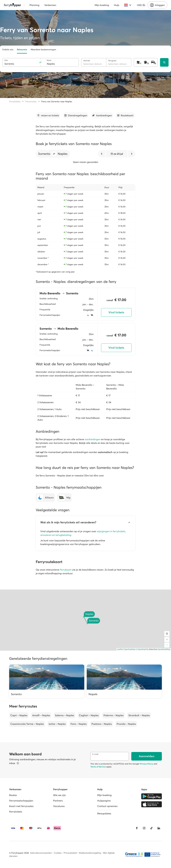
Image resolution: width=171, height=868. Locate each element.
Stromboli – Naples (139, 715)
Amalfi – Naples (41, 715)
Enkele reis (8, 50)
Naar (49, 60)
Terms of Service (98, 767)
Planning (34, 5)
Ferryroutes (31, 101)
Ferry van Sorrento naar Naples (57, 101)
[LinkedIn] (159, 828)
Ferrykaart (66, 570)
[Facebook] (137, 828)
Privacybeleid (70, 853)
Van (6, 60)
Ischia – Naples (57, 724)
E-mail (95, 754)
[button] (54, 154)
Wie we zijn (59, 795)
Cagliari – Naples (89, 715)
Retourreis (22, 50)
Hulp (117, 5)
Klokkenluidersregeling (90, 853)
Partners (58, 801)
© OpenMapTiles (142, 649)
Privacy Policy (146, 764)
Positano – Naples (102, 724)
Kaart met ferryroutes (21, 806)
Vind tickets (116, 312)
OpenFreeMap (130, 649)
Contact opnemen (107, 806)
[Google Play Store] (152, 796)
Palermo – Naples (114, 715)
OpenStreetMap (164, 649)
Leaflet (120, 649)
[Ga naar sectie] (48, 115)
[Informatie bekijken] (18, 763)
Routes (13, 795)
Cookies (58, 853)
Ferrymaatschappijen (21, 801)
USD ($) (141, 5)
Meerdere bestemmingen (43, 50)
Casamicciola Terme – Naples (27, 724)
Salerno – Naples (65, 715)
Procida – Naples (126, 724)
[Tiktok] (151, 828)
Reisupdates (104, 813)
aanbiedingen (93, 439)
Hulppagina (104, 801)
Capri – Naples (19, 715)
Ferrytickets (15, 101)
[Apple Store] (152, 804)
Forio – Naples (79, 724)
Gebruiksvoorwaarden (41, 853)
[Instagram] (144, 828)
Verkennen (50, 5)
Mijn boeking (102, 5)
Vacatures (59, 806)
